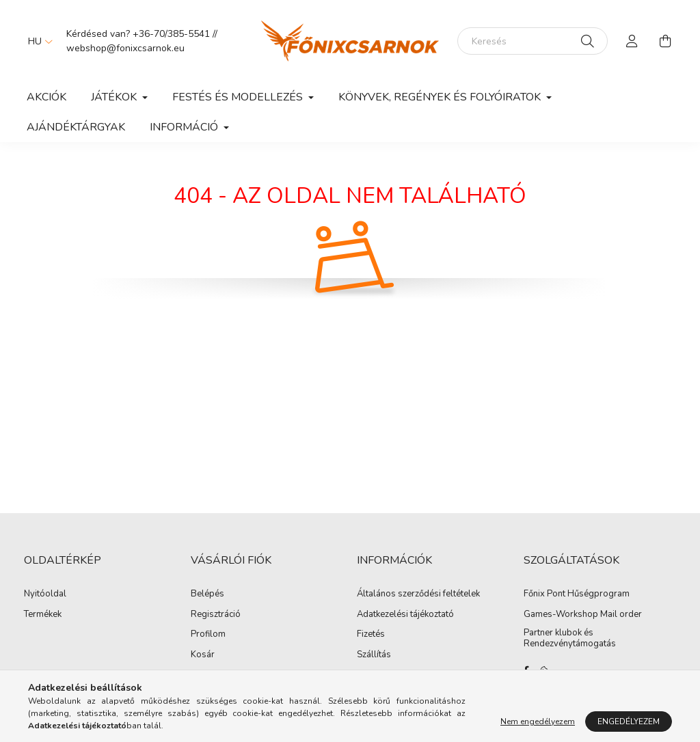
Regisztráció (216, 615)
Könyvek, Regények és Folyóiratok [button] (441, 97)
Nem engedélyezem (538, 722)
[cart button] (665, 41)
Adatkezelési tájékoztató (405, 615)
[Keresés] (533, 41)
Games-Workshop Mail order (583, 615)
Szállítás (374, 655)
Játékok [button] (115, 97)
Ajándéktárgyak (76, 127)
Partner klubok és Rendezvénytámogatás (570, 638)
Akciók (46, 97)
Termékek (43, 615)
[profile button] (632, 41)
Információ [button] (185, 127)
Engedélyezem (629, 722)
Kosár (203, 655)
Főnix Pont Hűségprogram (577, 594)
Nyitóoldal (45, 594)
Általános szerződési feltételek (418, 594)
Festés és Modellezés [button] (239, 97)
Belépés (207, 594)
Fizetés (371, 635)
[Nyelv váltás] (37, 41)
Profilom (208, 635)
